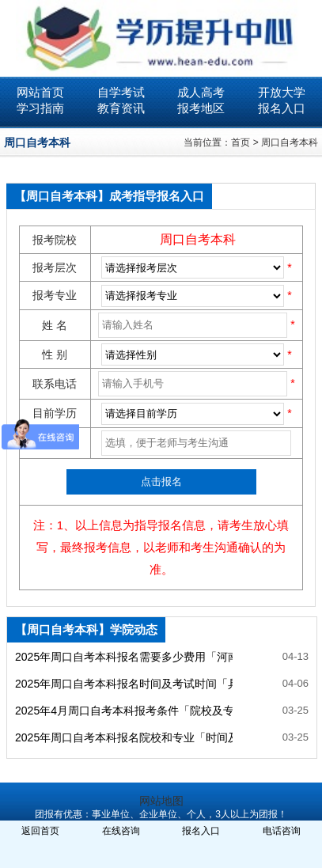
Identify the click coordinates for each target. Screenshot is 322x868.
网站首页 (40, 92)
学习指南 (40, 108)
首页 (241, 142)
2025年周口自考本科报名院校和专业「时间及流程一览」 (124, 737)
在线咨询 (121, 831)
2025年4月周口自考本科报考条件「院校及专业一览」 (124, 711)
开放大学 (282, 92)
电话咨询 (282, 831)
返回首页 (40, 831)
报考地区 (201, 108)
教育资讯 (121, 108)
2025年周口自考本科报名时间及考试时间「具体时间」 (124, 684)
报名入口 (282, 108)
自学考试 (121, 92)
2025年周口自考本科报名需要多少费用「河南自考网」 (124, 657)
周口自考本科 (290, 142)
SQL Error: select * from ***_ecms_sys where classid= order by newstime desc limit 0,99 (193, 296)
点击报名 (161, 481)
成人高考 (201, 92)
